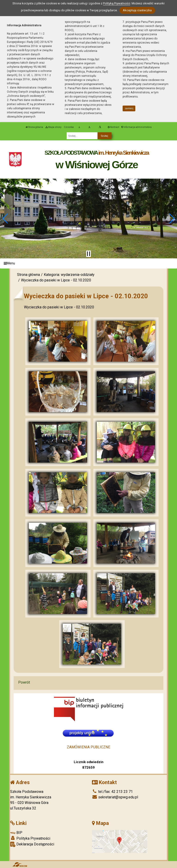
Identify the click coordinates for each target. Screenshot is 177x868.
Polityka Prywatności (30, 838)
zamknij (129, 108)
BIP (16, 833)
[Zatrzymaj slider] (88, 254)
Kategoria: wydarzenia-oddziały (69, 275)
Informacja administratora (137, 127)
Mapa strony (53, 127)
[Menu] (88, 264)
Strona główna (34, 127)
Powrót (24, 682)
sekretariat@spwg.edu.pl (115, 797)
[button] (5, 218)
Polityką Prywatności (117, 3)
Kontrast (113, 127)
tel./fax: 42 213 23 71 (112, 792)
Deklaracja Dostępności (32, 844)
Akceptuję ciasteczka (137, 10)
